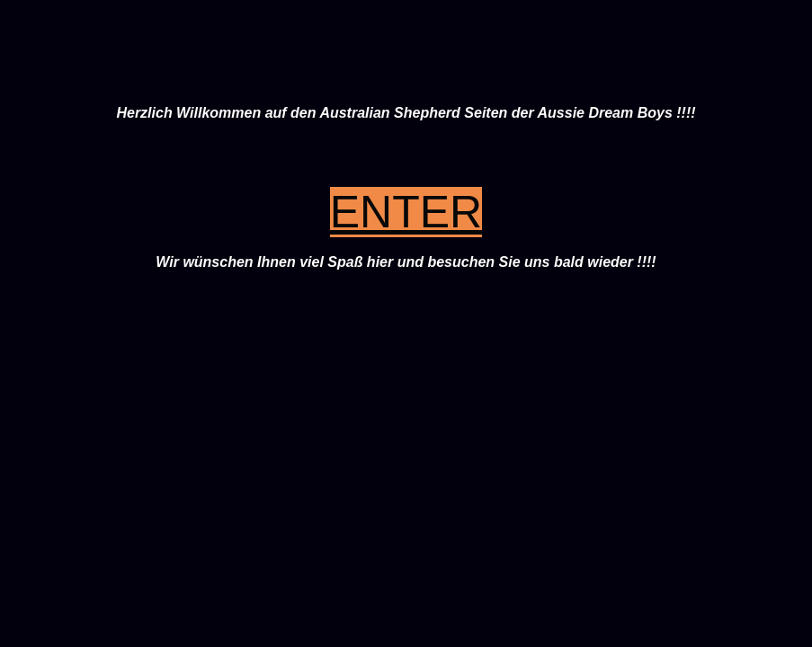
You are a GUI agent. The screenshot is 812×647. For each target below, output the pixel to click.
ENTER (406, 212)
